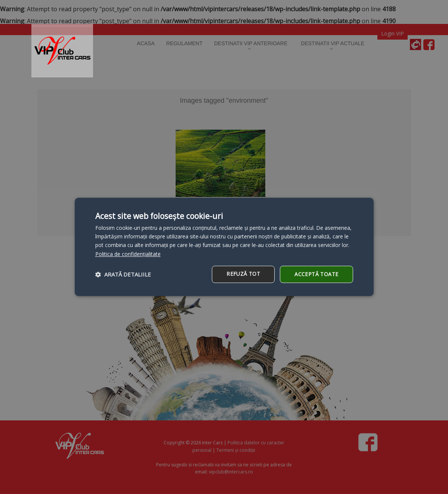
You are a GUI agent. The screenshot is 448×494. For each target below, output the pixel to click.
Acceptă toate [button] (316, 274)
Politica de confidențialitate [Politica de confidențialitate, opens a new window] (128, 254)
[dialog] (224, 247)
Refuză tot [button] (243, 274)
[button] (123, 274)
